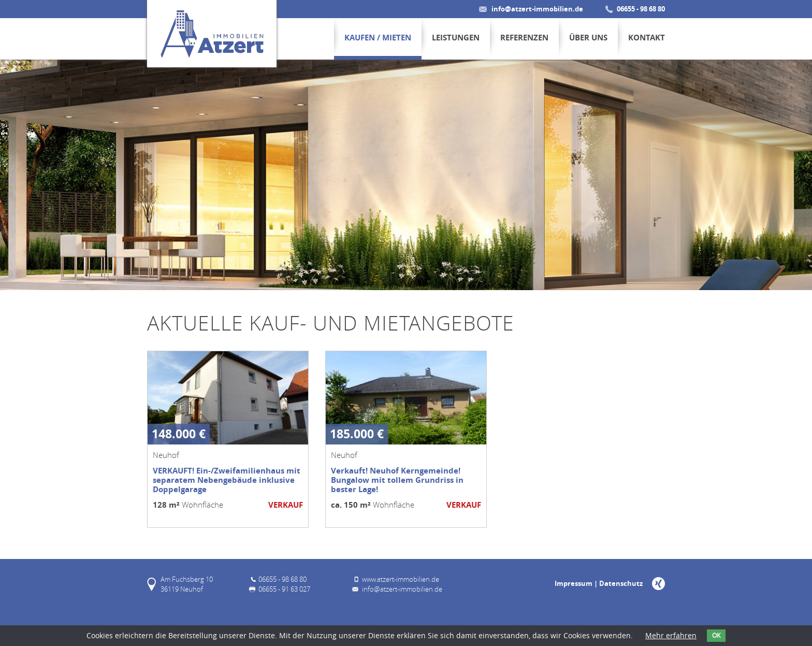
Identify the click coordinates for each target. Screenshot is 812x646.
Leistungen (456, 38)
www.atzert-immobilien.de (401, 579)
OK (716, 635)
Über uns (588, 38)
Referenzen (524, 38)
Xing (658, 584)
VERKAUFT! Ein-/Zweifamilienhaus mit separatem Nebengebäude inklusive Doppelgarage (227, 480)
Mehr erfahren (671, 636)
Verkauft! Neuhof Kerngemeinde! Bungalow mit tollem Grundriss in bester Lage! (397, 480)
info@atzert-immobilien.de (537, 9)
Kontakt (647, 38)
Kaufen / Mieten (378, 38)
